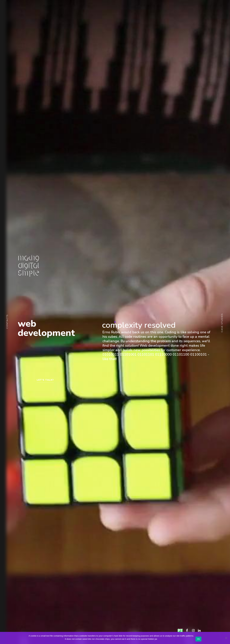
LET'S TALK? (45, 381)
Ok (198, 639)
